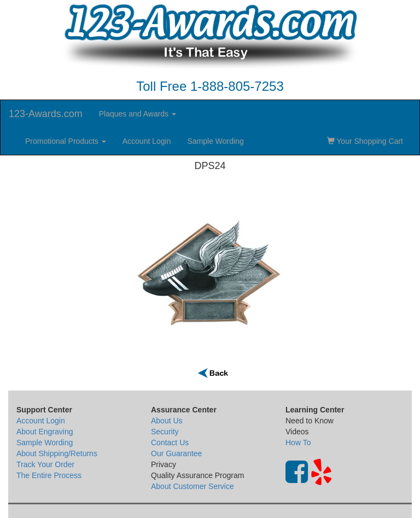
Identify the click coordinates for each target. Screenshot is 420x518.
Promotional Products (66, 141)
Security (165, 432)
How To (298, 443)
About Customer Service (192, 486)
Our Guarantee (176, 453)
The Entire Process (49, 475)
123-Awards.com (46, 114)
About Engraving (45, 432)
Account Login (147, 141)
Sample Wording (215, 141)
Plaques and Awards (138, 114)
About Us (167, 421)
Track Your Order (45, 464)
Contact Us (170, 443)
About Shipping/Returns (57, 453)
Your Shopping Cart (365, 141)
